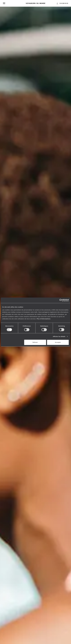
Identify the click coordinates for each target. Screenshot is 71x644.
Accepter (58, 342)
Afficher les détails (59, 336)
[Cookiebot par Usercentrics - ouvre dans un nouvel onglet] (61, 300)
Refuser (35, 342)
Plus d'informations (43, 319)
